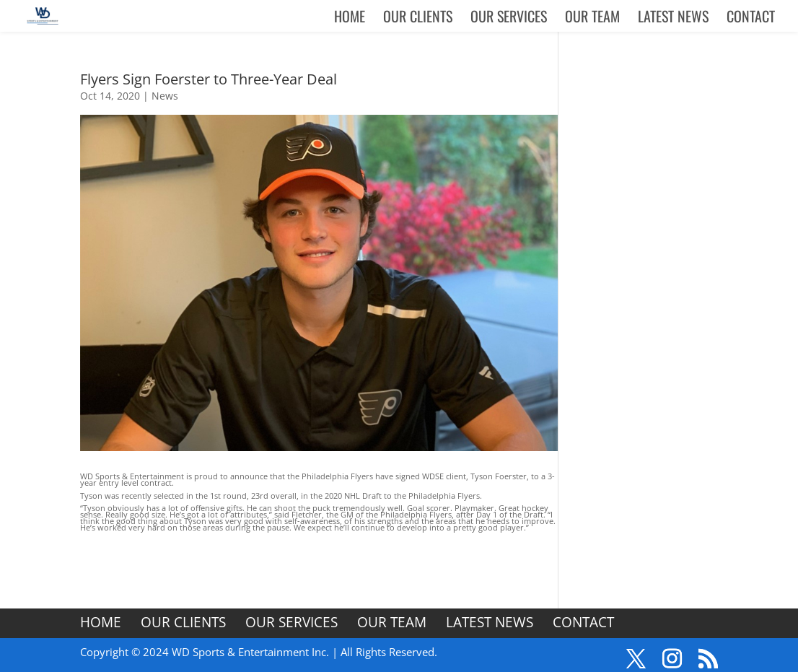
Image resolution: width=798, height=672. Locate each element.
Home (350, 19)
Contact (751, 19)
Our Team (592, 19)
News (165, 96)
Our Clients (418, 19)
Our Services (509, 19)
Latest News (673, 19)
